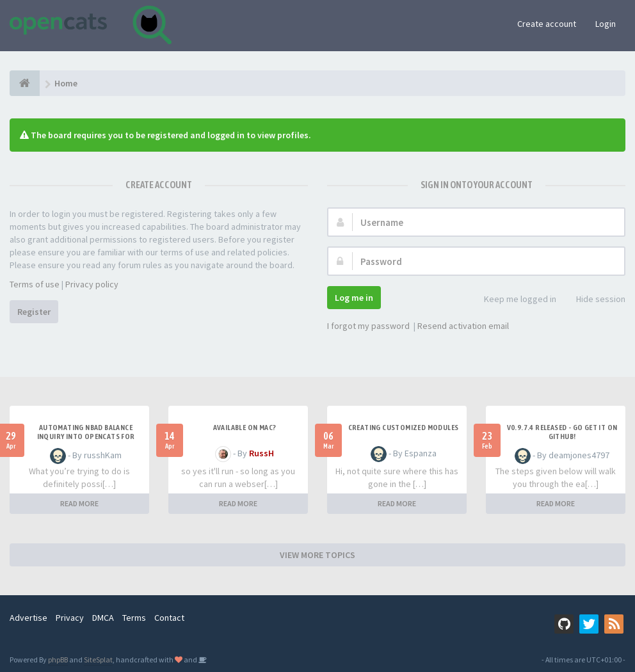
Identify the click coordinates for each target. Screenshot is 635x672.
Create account (547, 24)
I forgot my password (368, 326)
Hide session (594, 300)
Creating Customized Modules (404, 428)
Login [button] (606, 24)
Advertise (28, 618)
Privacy (70, 618)
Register (34, 312)
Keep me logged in (513, 300)
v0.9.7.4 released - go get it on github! (562, 432)
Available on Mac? (245, 428)
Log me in (354, 298)
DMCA (103, 618)
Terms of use (35, 284)
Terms (134, 618)
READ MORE (79, 503)
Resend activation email (463, 326)
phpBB (58, 660)
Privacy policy (92, 284)
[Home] (25, 83)
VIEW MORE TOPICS (317, 555)
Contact (169, 618)
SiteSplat (98, 660)
